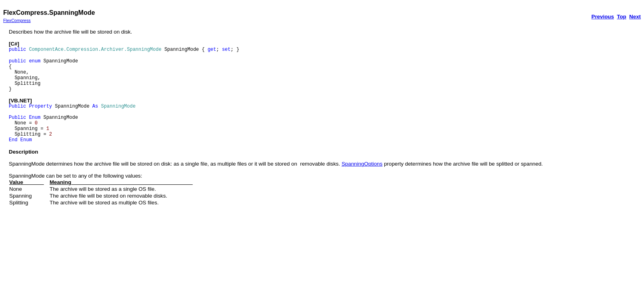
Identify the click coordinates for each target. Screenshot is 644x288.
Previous (603, 17)
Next (635, 17)
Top (621, 17)
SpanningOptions (362, 164)
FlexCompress (17, 20)
